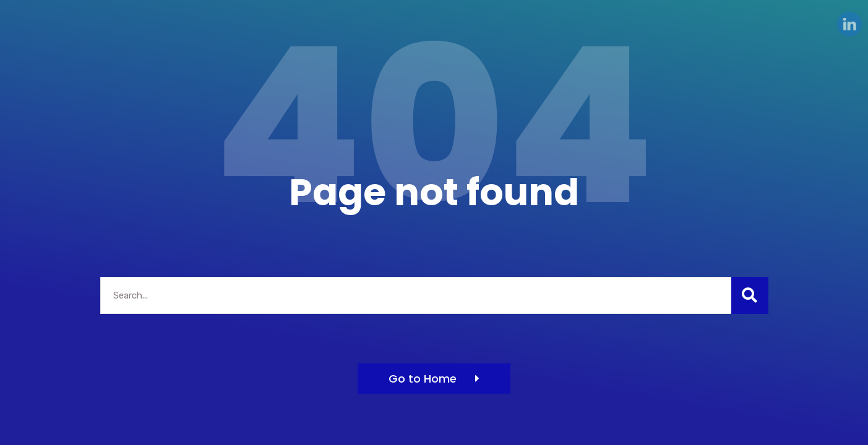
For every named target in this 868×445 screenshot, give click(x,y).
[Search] (750, 295)
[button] (434, 379)
